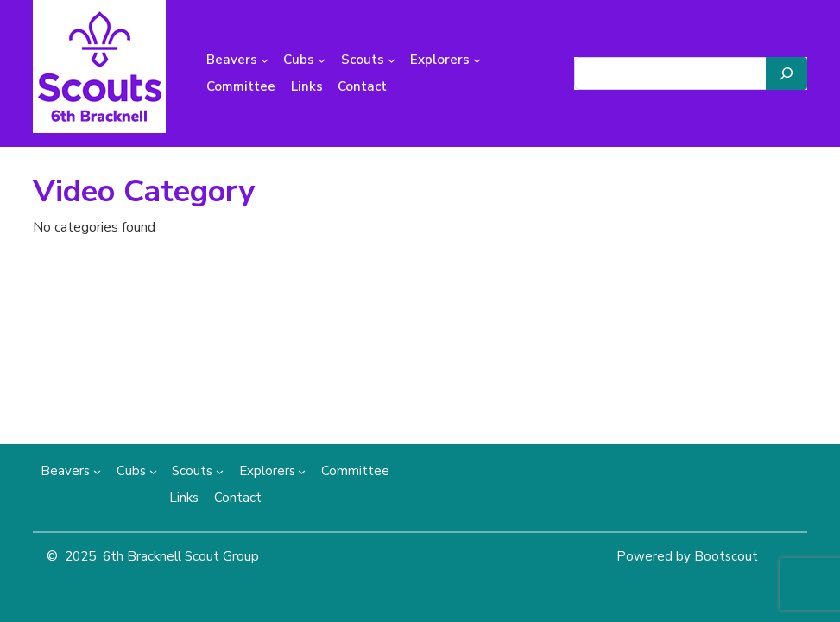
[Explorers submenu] (477, 60)
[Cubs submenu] (322, 60)
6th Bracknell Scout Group (181, 556)
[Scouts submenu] (392, 60)
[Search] (786, 73)
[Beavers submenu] (265, 60)
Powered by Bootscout (687, 556)
